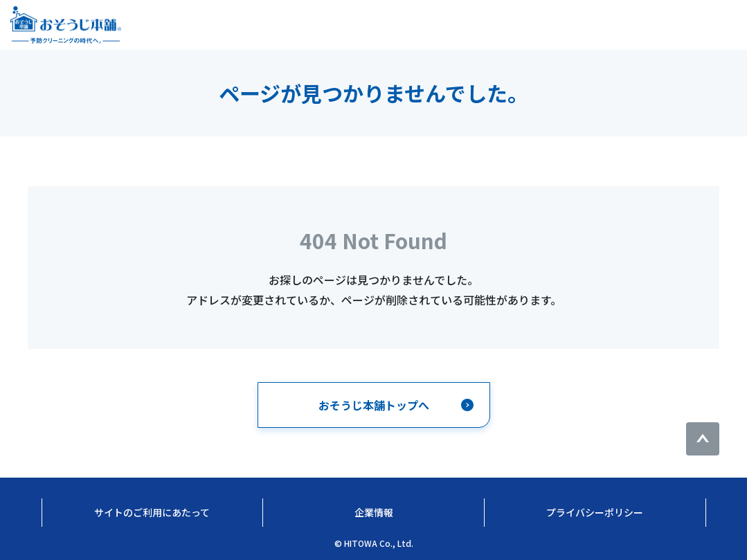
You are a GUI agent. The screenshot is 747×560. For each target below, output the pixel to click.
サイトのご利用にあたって (152, 512)
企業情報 (374, 512)
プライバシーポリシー (595, 512)
